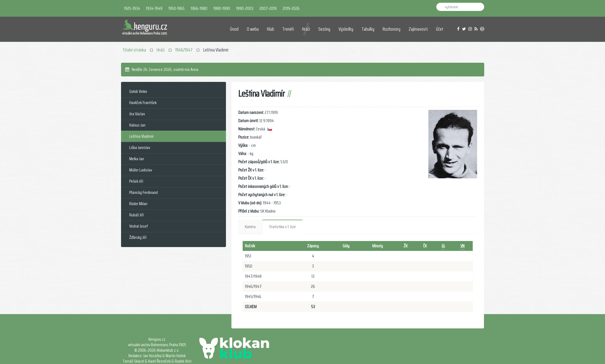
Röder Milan (138, 204)
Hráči (306, 29)
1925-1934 (132, 8)
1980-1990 (222, 8)
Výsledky (346, 29)
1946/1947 (184, 50)
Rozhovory (392, 29)
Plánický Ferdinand (144, 192)
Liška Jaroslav (140, 147)
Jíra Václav (137, 114)
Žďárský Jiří (138, 237)
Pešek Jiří (136, 181)
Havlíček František (143, 103)
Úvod (234, 29)
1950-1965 (177, 8)
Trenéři (288, 29)
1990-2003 (245, 8)
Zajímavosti (418, 29)
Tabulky (368, 29)
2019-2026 (291, 8)
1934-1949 (154, 8)
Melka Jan (137, 159)
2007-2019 (268, 8)
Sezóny (324, 29)
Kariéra (250, 227)
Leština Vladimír (141, 136)
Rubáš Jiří (137, 215)
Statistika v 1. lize (282, 227)
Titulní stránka (134, 50)
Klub (271, 29)
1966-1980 (199, 8)
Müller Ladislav (141, 170)
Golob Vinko (138, 91)
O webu (253, 29)
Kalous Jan (137, 125)
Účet (440, 29)
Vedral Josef (139, 226)
